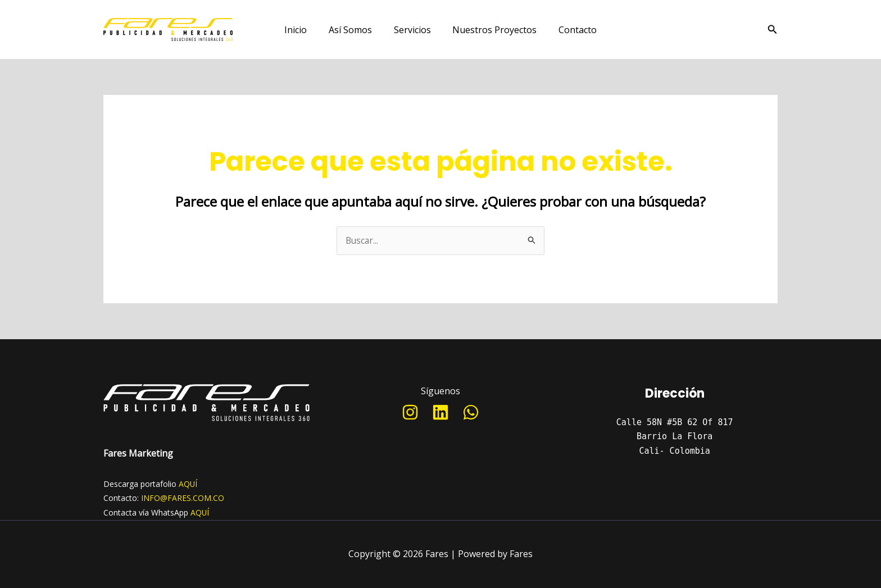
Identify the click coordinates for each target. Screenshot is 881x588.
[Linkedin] (440, 413)
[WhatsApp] (471, 413)
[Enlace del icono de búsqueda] (773, 30)
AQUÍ (188, 484)
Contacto (570, 30)
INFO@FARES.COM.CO (183, 498)
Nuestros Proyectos (491, 30)
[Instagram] (410, 413)
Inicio (303, 30)
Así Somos (354, 30)
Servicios (412, 30)
